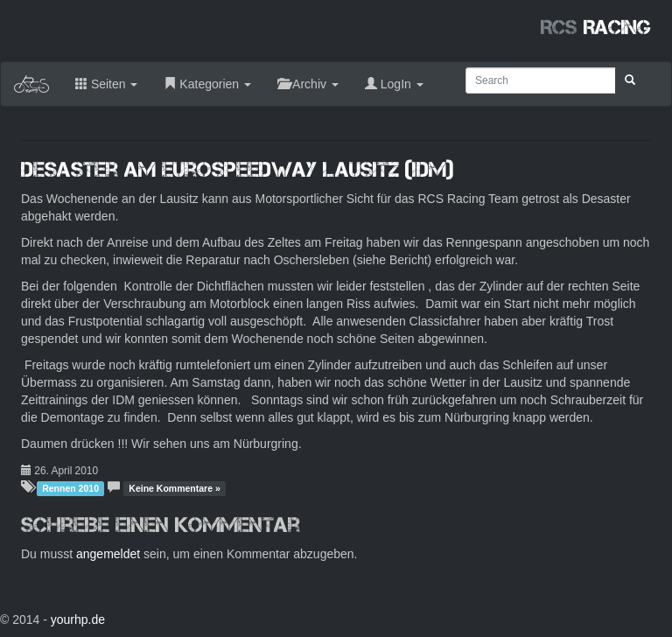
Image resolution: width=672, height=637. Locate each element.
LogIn (394, 84)
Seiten (106, 84)
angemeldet (108, 554)
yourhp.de (78, 619)
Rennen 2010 (70, 488)
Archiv (308, 84)
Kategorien (207, 84)
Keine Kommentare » (174, 488)
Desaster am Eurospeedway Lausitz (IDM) (237, 169)
